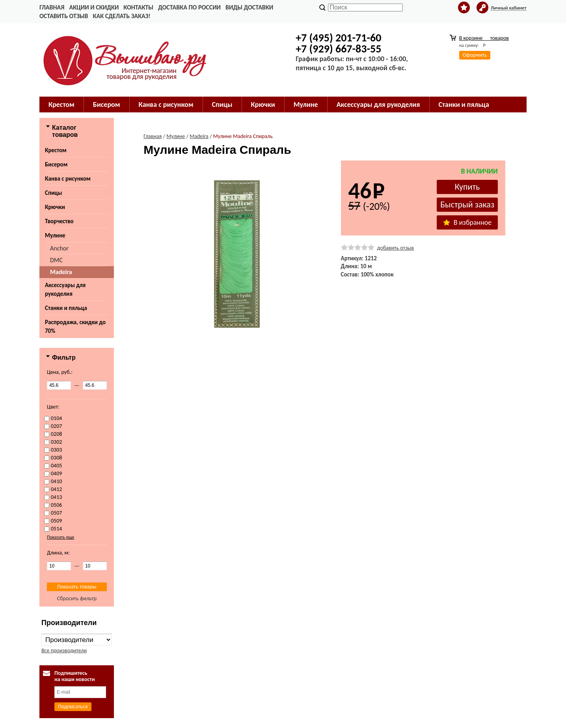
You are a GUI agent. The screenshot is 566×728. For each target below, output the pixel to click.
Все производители (64, 651)
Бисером (107, 105)
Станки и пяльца (464, 105)
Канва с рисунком (166, 105)
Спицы (222, 105)
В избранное (467, 222)
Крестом (61, 105)
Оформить (475, 55)
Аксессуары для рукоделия (378, 105)
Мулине (306, 105)
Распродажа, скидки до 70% (75, 327)
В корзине (484, 38)
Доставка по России (189, 7)
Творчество (59, 221)
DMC (56, 260)
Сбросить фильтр (77, 598)
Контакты (138, 7)
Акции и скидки (94, 7)
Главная (52, 7)
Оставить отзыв (64, 16)
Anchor (59, 248)
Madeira (61, 272)
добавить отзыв (396, 248)
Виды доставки (249, 7)
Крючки (263, 105)
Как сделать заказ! (121, 16)
